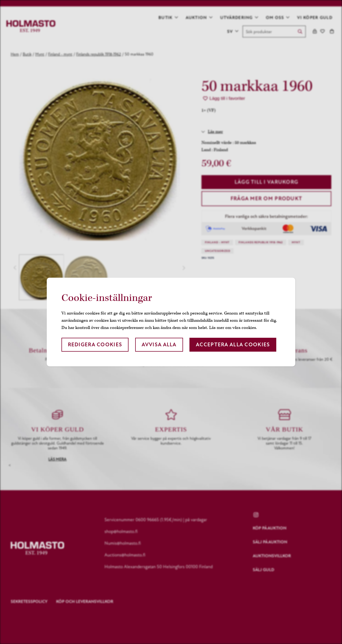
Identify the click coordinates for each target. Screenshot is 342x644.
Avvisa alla (159, 345)
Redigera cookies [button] (95, 345)
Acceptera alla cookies (233, 345)
